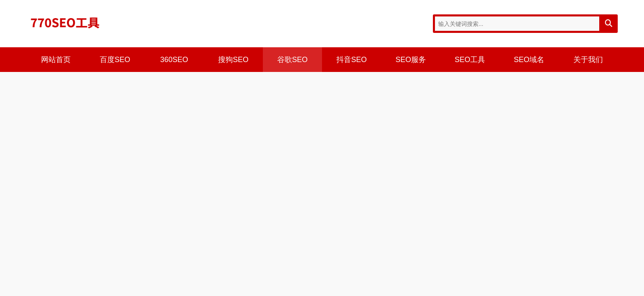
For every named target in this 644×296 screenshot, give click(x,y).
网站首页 (56, 60)
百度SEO (115, 60)
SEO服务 (411, 60)
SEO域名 (529, 60)
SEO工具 (470, 60)
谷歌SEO (292, 60)
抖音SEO (352, 60)
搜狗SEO (233, 60)
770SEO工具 (65, 23)
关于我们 (588, 60)
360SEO (174, 60)
